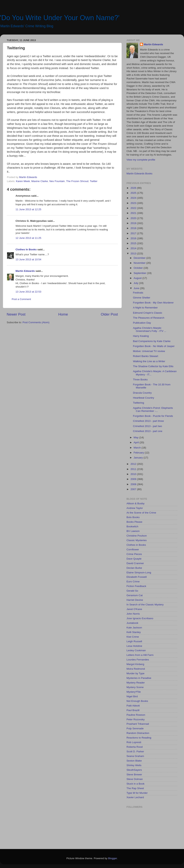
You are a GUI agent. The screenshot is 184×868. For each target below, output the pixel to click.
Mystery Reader (136, 683)
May (136, 437)
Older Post (109, 314)
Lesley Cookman (136, 650)
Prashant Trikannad (138, 724)
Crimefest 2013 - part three (148, 421)
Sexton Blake (134, 761)
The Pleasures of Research (149, 318)
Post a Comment (21, 299)
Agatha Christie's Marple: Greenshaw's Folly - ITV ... (150, 329)
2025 (134, 193)
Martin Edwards (25, 271)
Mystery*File (134, 692)
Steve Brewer (134, 774)
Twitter (94, 181)
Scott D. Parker (135, 751)
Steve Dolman (135, 779)
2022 (134, 208)
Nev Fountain (57, 181)
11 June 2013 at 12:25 (28, 209)
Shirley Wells (134, 765)
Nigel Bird (132, 696)
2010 (134, 474)
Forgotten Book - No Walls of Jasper (154, 346)
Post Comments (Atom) (36, 322)
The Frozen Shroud (77, 181)
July (136, 283)
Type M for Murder (137, 793)
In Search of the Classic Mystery (145, 605)
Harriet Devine (135, 600)
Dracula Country (142, 393)
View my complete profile (141, 160)
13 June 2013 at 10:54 (28, 259)
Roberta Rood (135, 747)
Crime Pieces (134, 554)
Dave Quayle (134, 559)
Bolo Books (133, 517)
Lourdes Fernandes (138, 660)
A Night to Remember (145, 308)
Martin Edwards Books (139, 174)
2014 (134, 248)
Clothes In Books (26, 249)
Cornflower (133, 549)
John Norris (133, 614)
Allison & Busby (136, 503)
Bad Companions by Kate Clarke (152, 341)
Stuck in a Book (136, 784)
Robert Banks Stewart (146, 356)
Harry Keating (141, 336)
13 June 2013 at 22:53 (28, 292)
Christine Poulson (137, 536)
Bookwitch (132, 526)
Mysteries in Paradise (139, 678)
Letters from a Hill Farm (140, 655)
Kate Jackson (134, 628)
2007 (134, 489)
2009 (134, 479)
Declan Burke (134, 568)
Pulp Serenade (135, 728)
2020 (134, 218)
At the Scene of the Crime (141, 513)
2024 (134, 198)
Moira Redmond (136, 669)
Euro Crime (133, 582)
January (139, 458)
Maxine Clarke (40, 181)
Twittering (139, 403)
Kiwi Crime (133, 637)
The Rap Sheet (135, 788)
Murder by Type (136, 673)
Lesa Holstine (134, 646)
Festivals (138, 293)
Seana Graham (135, 756)
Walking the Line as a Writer (149, 361)
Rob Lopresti (134, 742)
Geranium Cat (135, 595)
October (139, 268)
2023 (134, 203)
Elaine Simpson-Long (139, 572)
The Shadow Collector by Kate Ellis (153, 366)
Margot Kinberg (135, 664)
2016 (134, 238)
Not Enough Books (137, 701)
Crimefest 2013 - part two (148, 426)
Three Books (140, 380)
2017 (134, 233)
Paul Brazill (133, 710)
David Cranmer (135, 563)
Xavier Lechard (135, 797)
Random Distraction (138, 733)
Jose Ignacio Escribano (140, 618)
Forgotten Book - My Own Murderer (153, 303)
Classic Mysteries (137, 540)
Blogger (113, 858)
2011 (134, 469)
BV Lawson (133, 531)
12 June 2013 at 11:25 (28, 238)
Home (63, 314)
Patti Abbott (133, 706)
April (137, 442)
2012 (134, 464)
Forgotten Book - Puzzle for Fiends (153, 416)
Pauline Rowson (136, 715)
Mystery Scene (135, 687)
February (139, 453)
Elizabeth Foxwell (137, 577)
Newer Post (16, 314)
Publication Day (142, 323)
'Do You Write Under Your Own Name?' (60, 18)
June (137, 288)
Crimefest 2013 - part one (148, 431)
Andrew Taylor (135, 508)
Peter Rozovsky (136, 719)
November (140, 263)
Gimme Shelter (142, 298)
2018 (134, 228)
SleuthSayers (134, 770)
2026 (134, 188)
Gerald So (132, 591)
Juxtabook (132, 623)
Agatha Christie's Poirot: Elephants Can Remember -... (153, 409)
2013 (134, 253)
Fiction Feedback (136, 586)
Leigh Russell (134, 641)
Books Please (134, 522)
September (140, 273)
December (140, 258)
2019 (134, 223)
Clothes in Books (136, 545)
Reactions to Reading (139, 738)
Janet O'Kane (134, 609)
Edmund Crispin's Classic (148, 313)
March (138, 448)
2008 (134, 484)
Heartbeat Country (144, 398)
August (138, 278)
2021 (134, 213)
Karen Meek (23, 181)
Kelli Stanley (134, 632)
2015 (134, 243)
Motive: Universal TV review (149, 351)
